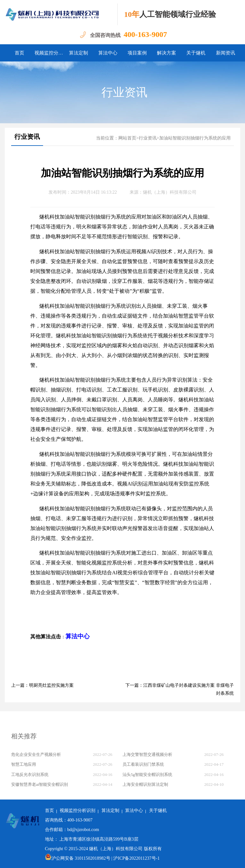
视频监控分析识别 (49, 53)
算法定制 (78, 53)
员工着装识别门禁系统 (143, 764)
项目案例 (137, 53)
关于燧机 (196, 53)
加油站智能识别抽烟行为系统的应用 (195, 138)
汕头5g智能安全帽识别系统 (147, 775)
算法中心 (108, 53)
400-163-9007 (145, 34)
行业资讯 (124, 92)
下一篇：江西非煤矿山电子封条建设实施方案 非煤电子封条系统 (180, 689)
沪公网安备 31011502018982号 (78, 858)
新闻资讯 (226, 53)
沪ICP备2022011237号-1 (136, 858)
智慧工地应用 (24, 764)
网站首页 (127, 138)
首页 (19, 53)
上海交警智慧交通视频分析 (147, 754)
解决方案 (167, 53)
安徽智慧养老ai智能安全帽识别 (40, 784)
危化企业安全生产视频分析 (36, 754)
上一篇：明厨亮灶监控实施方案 (42, 685)
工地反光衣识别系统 (30, 775)
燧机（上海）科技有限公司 (170, 192)
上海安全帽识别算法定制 (145, 784)
